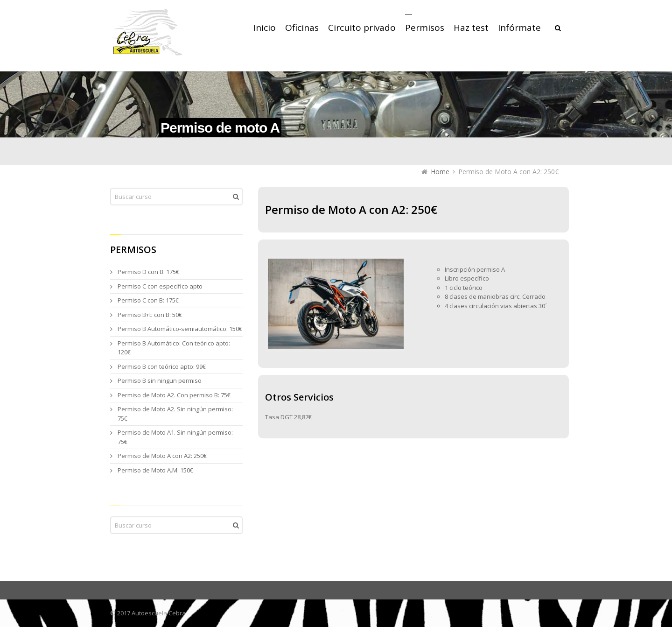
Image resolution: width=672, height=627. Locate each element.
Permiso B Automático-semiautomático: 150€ (180, 329)
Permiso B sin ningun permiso (160, 380)
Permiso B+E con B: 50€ (150, 315)
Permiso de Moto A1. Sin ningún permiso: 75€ (175, 437)
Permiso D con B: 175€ (148, 272)
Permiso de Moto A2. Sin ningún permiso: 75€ (175, 414)
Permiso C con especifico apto (160, 286)
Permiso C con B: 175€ (148, 300)
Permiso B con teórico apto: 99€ (162, 366)
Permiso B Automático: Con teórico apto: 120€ (174, 348)
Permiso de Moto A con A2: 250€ (162, 456)
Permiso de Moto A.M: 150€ (155, 470)
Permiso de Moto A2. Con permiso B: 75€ (174, 395)
